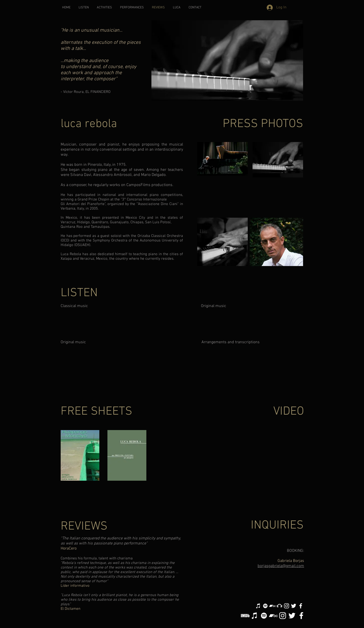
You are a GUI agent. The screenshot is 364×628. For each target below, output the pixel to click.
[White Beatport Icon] (279, 606)
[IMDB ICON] (245, 616)
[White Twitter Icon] (294, 606)
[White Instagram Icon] (287, 606)
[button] (104, 8)
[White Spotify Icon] (265, 606)
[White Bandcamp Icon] (272, 606)
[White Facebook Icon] (301, 606)
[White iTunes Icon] (258, 606)
